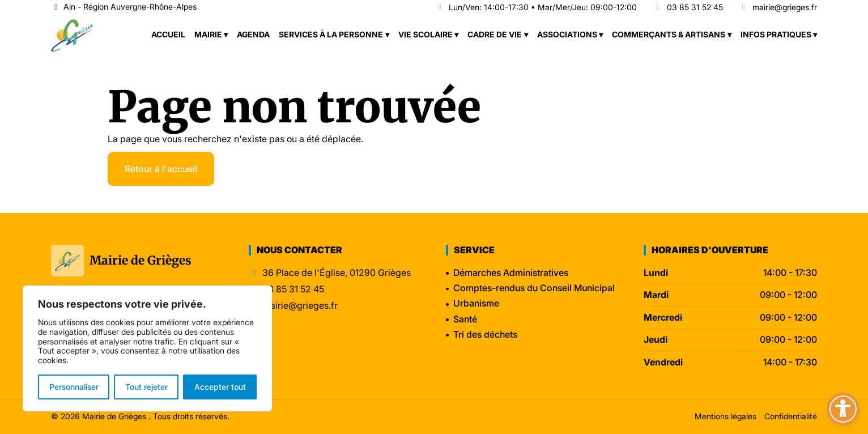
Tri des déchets (485, 334)
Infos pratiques (776, 34)
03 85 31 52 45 (688, 8)
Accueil (168, 34)
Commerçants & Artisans (669, 34)
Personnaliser (74, 387)
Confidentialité (791, 416)
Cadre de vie (495, 34)
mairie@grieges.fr (778, 8)
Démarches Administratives (511, 273)
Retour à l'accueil (161, 169)
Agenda (253, 34)
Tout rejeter (146, 387)
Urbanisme (476, 303)
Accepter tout (220, 387)
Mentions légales (726, 416)
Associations (567, 34)
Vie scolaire (426, 34)
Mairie (208, 34)
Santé (465, 319)
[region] (147, 348)
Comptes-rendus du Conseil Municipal (534, 288)
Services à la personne (331, 34)
